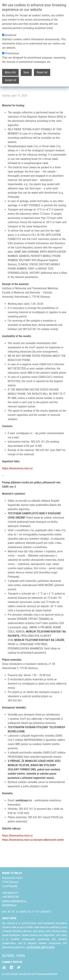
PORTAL (21, 955)
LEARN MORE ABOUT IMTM (41, 947)
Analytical (11, 34)
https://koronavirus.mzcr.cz (17, 468)
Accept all (11, 79)
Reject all (42, 71)
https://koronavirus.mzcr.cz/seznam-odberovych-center (33, 840)
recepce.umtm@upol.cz (14, 901)
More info (10, 71)
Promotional (12, 52)
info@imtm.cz (9, 905)
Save (26, 71)
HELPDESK (8, 955)
